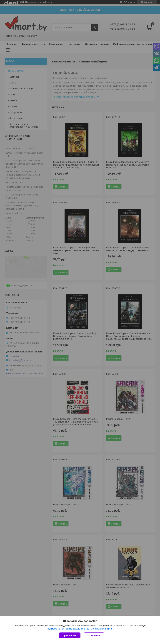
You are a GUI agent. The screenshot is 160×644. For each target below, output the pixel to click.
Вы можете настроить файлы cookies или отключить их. (79, 629)
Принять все (70, 635)
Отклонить (94, 635)
